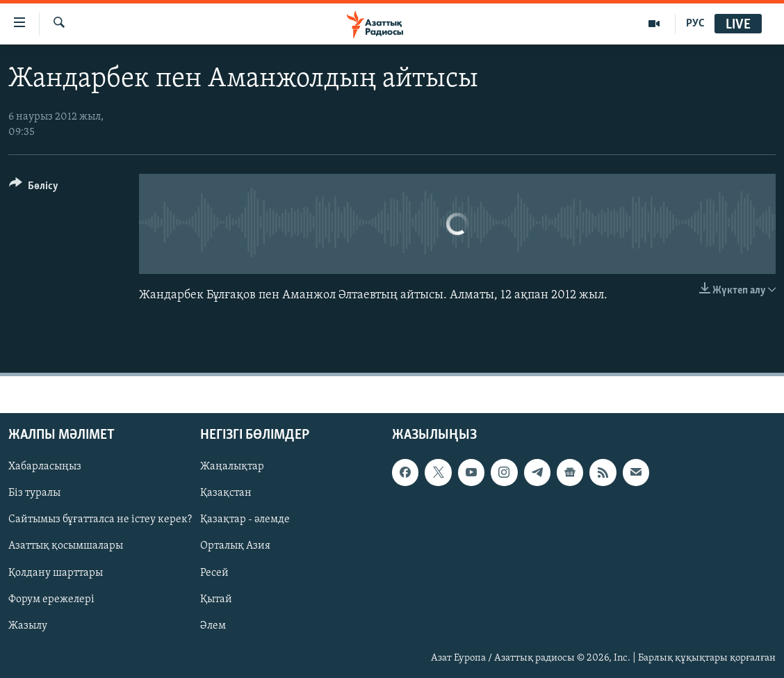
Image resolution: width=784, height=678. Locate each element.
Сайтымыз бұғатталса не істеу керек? (100, 520)
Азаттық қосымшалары (66, 547)
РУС (695, 24)
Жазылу (28, 626)
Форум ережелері (51, 599)
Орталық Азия (235, 547)
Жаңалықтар (232, 467)
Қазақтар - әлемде (245, 520)
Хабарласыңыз (45, 467)
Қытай (216, 599)
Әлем (213, 626)
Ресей (214, 573)
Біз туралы (34, 493)
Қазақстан (226, 493)
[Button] (34, 188)
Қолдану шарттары (56, 573)
